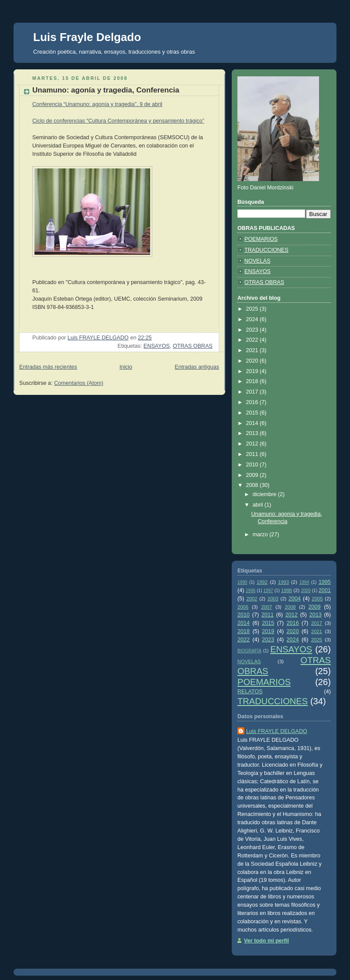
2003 (273, 599)
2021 (253, 350)
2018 (253, 381)
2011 (253, 454)
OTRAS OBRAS (193, 346)
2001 (325, 590)
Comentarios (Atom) (79, 383)
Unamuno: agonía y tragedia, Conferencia (106, 90)
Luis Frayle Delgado (87, 37)
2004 (295, 599)
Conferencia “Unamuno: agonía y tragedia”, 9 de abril (97, 104)
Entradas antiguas (197, 367)
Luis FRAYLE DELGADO (277, 731)
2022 (253, 340)
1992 (262, 582)
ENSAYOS (157, 346)
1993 (283, 582)
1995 (325, 582)
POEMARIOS (261, 239)
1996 (250, 591)
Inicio (126, 367)
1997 (268, 591)
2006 (243, 607)
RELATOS (250, 692)
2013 (253, 433)
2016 (253, 402)
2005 (317, 599)
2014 (253, 423)
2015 (253, 413)
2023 (253, 330)
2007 (266, 607)
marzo (261, 535)
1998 (287, 590)
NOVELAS (257, 261)
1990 (242, 582)
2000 (305, 591)
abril (259, 505)
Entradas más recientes (48, 367)
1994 (304, 582)
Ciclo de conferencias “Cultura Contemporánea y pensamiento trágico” (118, 121)
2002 (252, 599)
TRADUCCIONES (266, 250)
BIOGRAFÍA (249, 651)
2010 (253, 465)
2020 (253, 361)
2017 (253, 392)
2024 (253, 319)
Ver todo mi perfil (266, 941)
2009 (253, 475)
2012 (253, 444)
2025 (253, 309)
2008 (253, 485)
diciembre (265, 494)
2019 (253, 371)
